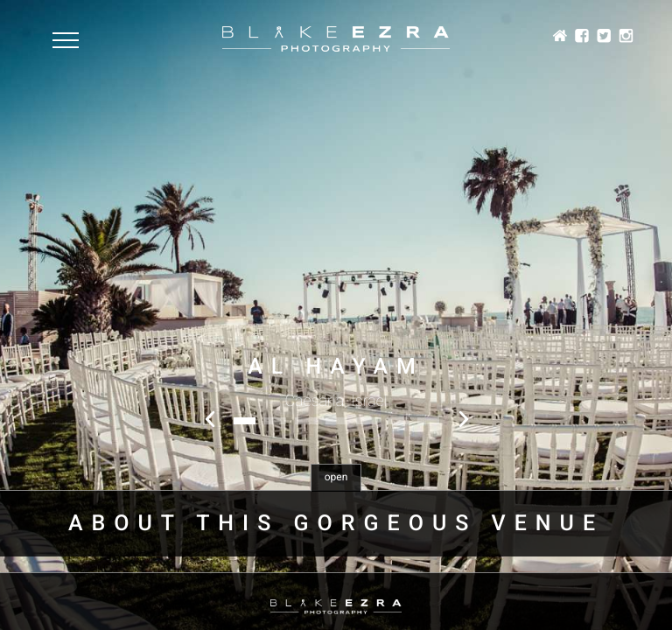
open (336, 477)
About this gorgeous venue (336, 524)
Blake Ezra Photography (336, 39)
